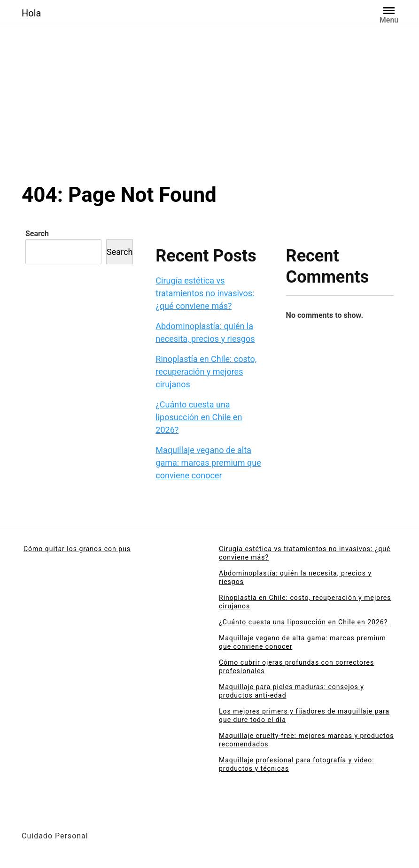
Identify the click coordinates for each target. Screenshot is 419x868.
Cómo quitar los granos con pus (77, 549)
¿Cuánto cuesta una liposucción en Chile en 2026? (199, 417)
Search (37, 234)
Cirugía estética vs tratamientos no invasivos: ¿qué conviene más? (205, 293)
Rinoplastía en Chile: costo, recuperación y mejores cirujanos (206, 372)
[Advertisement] (209, 112)
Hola (31, 13)
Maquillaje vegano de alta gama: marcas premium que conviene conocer (208, 463)
